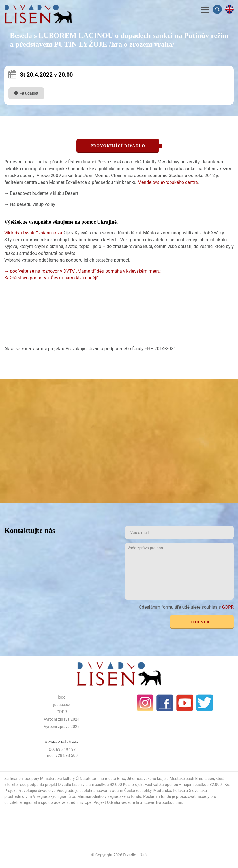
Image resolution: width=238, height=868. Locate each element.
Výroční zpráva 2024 (62, 719)
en (230, 9)
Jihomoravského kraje (146, 779)
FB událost (29, 93)
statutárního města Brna (104, 779)
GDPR (228, 607)
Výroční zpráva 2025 (62, 727)
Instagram (145, 703)
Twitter (205, 703)
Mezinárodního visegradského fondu (109, 796)
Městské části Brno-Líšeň (192, 779)
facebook (165, 703)
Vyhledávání (218, 9)
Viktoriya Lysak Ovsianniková (33, 233)
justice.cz (62, 705)
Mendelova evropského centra (168, 182)
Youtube (185, 703)
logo (62, 697)
